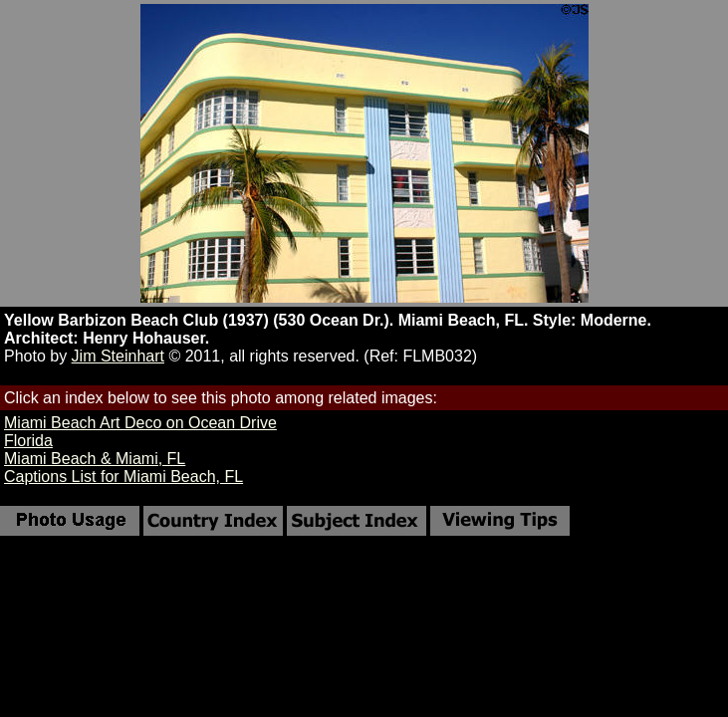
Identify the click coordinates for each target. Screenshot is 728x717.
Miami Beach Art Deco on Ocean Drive (140, 423)
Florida (28, 441)
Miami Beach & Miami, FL (95, 459)
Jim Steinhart (118, 356)
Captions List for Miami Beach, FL (123, 477)
